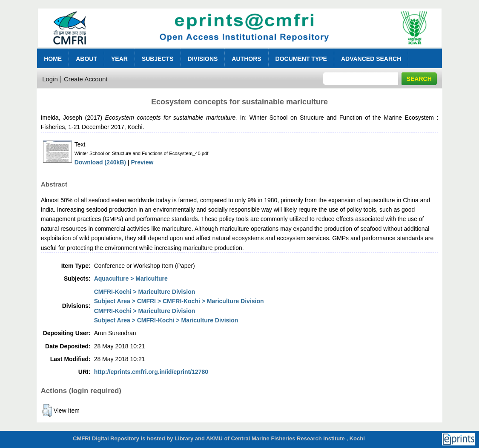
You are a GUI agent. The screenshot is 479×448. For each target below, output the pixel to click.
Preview (142, 162)
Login (50, 79)
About (86, 59)
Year (119, 59)
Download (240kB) (100, 162)
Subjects (158, 59)
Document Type (301, 59)
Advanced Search (371, 59)
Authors (246, 59)
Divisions (203, 59)
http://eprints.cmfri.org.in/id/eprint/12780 (151, 372)
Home (53, 59)
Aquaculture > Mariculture (131, 279)
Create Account (86, 79)
